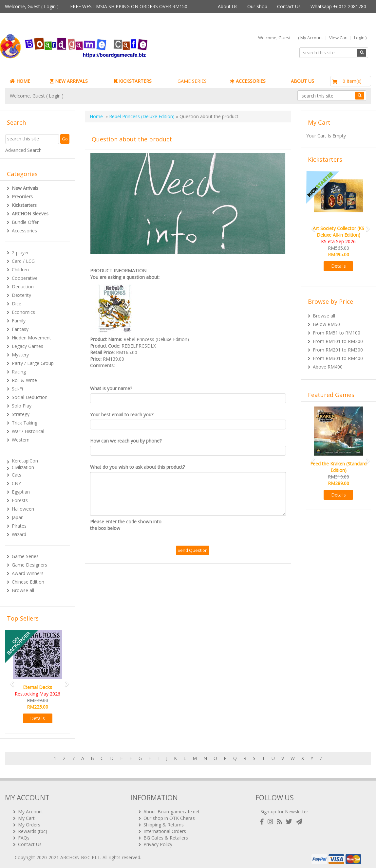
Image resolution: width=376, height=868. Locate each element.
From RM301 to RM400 (338, 358)
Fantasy (20, 329)
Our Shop (257, 6)
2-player (20, 253)
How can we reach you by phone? (126, 441)
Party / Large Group (33, 363)
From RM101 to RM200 (338, 341)
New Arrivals (25, 188)
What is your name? (111, 388)
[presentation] (226, 531)
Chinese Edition (28, 582)
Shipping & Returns (164, 822)
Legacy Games (28, 346)
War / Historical (28, 431)
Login (50, 6)
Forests (20, 500)
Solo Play (22, 406)
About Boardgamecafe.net (172, 809)
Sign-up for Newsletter (284, 809)
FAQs (24, 835)
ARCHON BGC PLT (80, 855)
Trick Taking (25, 423)
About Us (228, 6)
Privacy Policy (158, 842)
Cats (17, 475)
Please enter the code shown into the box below (126, 525)
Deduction (23, 287)
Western (21, 440)
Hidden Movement (31, 338)
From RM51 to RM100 (337, 333)
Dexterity (21, 295)
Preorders (22, 197)
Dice (17, 304)
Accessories (24, 231)
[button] (10, 681)
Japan (18, 517)
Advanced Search (23, 150)
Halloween (23, 509)
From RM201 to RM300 (338, 350)
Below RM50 (326, 324)
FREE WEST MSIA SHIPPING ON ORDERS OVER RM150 (129, 6)
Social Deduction (30, 397)
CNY (16, 483)
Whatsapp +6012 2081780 (338, 6)
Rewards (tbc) (33, 829)
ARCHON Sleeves (30, 214)
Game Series (25, 556)
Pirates (19, 526)
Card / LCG (23, 261)
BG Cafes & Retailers (166, 835)
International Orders (165, 829)
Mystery (20, 355)
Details (38, 718)
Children (20, 270)
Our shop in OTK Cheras (169, 815)
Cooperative (25, 278)
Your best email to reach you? (122, 415)
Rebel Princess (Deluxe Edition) (142, 116)
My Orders (29, 822)
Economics (23, 312)
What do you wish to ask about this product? (137, 467)
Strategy (21, 414)
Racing (19, 372)
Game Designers (29, 565)
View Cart (338, 38)
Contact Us (289, 6)
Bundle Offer (25, 222)
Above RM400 (328, 367)
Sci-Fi (17, 389)
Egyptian (21, 492)
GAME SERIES (192, 81)
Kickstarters (24, 205)
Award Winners (28, 573)
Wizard (19, 534)
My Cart (26, 815)
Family (19, 321)
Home (96, 116)
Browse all (23, 590)
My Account (312, 38)
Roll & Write (24, 380)
